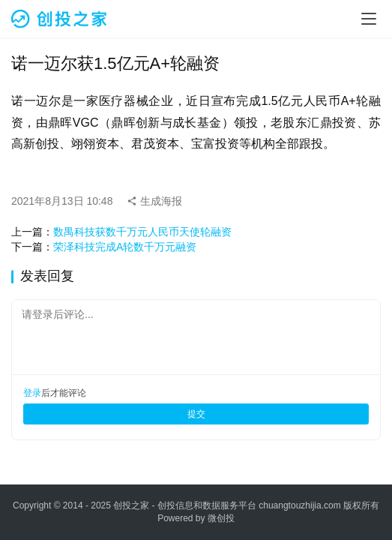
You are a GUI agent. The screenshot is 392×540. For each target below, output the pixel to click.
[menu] (369, 19)
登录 (32, 393)
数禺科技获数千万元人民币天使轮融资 (142, 232)
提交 (196, 414)
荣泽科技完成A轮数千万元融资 (125, 247)
